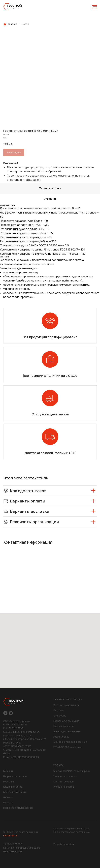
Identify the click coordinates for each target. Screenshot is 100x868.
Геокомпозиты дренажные (18, 808)
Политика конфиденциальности (71, 828)
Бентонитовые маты (15, 792)
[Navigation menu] (94, 7)
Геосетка (9, 782)
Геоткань (59, 710)
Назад (25, 24)
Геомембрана (61, 737)
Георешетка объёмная (66, 721)
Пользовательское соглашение (72, 832)
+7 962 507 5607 (13, 844)
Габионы (8, 771)
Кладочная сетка (13, 787)
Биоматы (8, 802)
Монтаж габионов (63, 782)
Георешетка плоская (15, 776)
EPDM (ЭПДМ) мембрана (67, 747)
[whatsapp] (11, 713)
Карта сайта (10, 835)
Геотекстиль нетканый (66, 705)
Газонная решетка (64, 726)
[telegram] (5, 713)
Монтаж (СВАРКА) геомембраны (72, 771)
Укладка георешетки (65, 776)
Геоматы (8, 797)
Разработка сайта (64, 844)
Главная (10, 24)
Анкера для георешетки (67, 731)
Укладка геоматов (64, 787)
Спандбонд (60, 716)
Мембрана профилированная (70, 742)
